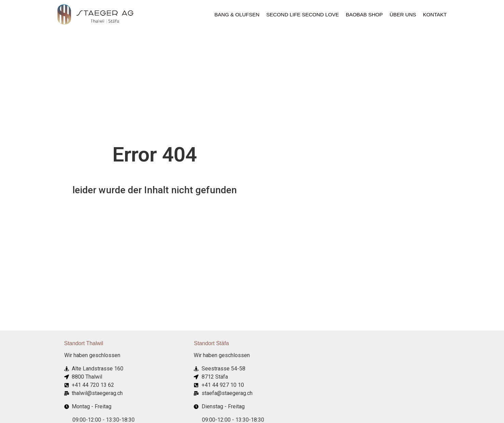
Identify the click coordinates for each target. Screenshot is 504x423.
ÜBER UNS (403, 15)
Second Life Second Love (303, 15)
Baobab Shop (364, 15)
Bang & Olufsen (237, 15)
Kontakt (435, 15)
